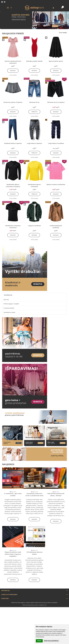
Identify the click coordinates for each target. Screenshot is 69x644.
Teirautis (34, 112)
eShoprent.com (43, 605)
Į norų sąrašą (13, 75)
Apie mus (6, 300)
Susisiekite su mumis (9, 312)
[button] (32, 28)
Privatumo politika (9, 308)
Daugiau (13, 71)
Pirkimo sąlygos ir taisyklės (11, 304)
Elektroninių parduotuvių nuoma (30, 605)
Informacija (6, 590)
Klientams (5, 598)
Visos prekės (63, 33)
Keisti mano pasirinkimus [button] (51, 641)
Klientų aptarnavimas (9, 594)
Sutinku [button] (39, 641)
